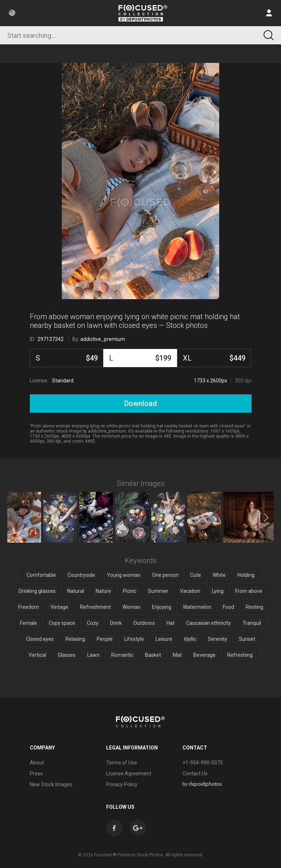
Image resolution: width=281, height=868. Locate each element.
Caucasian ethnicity (208, 623)
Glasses (67, 655)
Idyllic (190, 639)
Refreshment (95, 607)
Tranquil (252, 623)
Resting (254, 607)
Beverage (204, 655)
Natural (76, 591)
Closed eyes (40, 639)
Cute (196, 575)
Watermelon (197, 607)
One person (165, 575)
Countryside (81, 575)
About (37, 763)
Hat (170, 623)
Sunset (247, 639)
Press (36, 773)
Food (228, 607)
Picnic (130, 591)
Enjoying (162, 607)
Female (29, 623)
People (105, 639)
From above (249, 591)
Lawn (93, 655)
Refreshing (240, 655)
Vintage (59, 607)
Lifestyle (134, 639)
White (219, 575)
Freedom (29, 607)
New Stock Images (51, 784)
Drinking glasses (37, 591)
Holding (246, 575)
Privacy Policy (122, 784)
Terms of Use (122, 763)
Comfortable (41, 575)
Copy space (62, 623)
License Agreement (129, 773)
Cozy (93, 623)
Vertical (37, 655)
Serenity (218, 639)
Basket (153, 655)
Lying (218, 591)
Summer (158, 591)
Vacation (190, 591)
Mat (177, 655)
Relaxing (75, 639)
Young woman (124, 575)
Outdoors (144, 623)
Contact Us (195, 773)
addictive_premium (103, 339)
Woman (131, 607)
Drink (116, 623)
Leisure (164, 639)
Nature (103, 591)
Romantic (122, 655)
